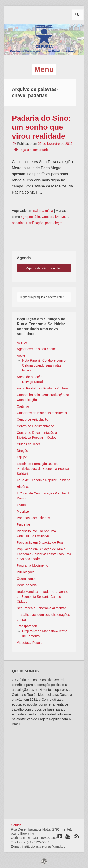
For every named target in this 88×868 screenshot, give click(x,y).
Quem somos (27, 579)
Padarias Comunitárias (33, 518)
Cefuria (16, 825)
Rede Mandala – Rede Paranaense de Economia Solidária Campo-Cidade (43, 597)
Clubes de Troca (29, 444)
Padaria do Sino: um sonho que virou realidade (41, 127)
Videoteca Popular (30, 643)
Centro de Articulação (33, 419)
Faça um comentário (34, 150)
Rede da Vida (27, 585)
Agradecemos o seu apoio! (36, 349)
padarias (18, 223)
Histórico (23, 487)
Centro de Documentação (36, 426)
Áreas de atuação (30, 377)
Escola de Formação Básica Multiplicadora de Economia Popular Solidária (43, 469)
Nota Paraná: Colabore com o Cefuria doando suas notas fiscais (44, 365)
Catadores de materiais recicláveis (42, 413)
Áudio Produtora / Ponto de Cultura (42, 388)
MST (65, 217)
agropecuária (30, 217)
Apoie (21, 355)
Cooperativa (51, 217)
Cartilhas (23, 406)
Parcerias (24, 524)
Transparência (27, 626)
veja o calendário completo (44, 268)
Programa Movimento (33, 565)
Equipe (22, 457)
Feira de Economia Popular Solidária (44, 480)
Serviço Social (33, 382)
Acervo (22, 342)
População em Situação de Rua (40, 542)
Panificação (35, 223)
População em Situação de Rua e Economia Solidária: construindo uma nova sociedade (44, 554)
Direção (22, 451)
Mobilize (23, 511)
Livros (21, 505)
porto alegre (54, 223)
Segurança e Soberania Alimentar (41, 608)
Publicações (26, 572)
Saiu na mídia (43, 211)
